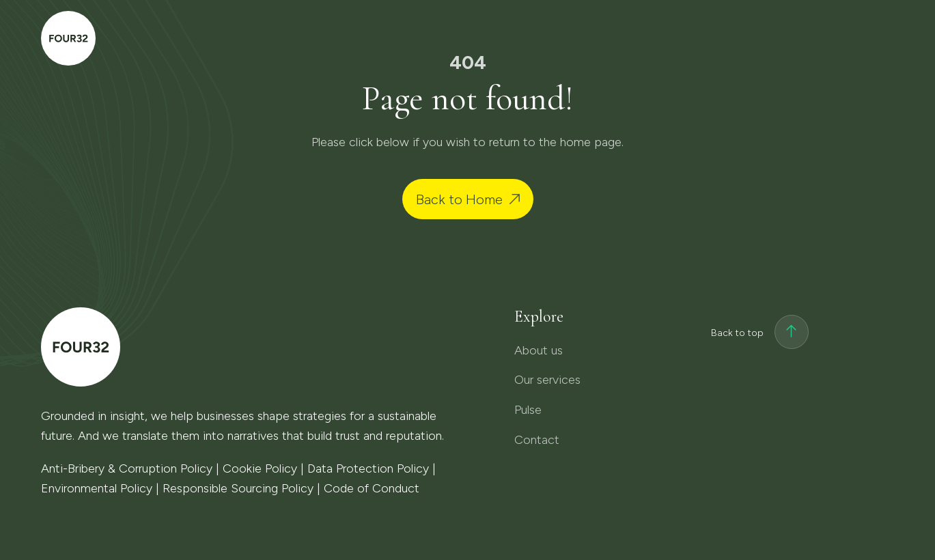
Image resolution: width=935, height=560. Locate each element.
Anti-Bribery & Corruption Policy (127, 468)
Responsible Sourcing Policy (238, 488)
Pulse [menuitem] (711, 38)
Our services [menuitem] (615, 38)
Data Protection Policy (368, 468)
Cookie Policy (260, 468)
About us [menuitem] (508, 38)
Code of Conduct (372, 488)
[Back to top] (792, 334)
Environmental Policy (97, 488)
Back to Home (459, 199)
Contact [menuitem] (810, 36)
